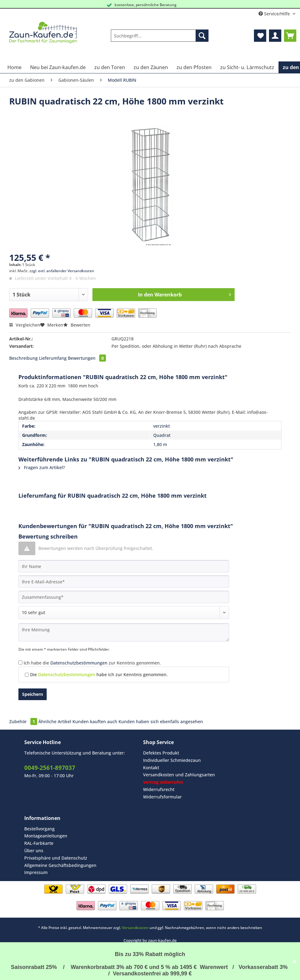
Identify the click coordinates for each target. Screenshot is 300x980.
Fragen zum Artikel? (42, 467)
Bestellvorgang (39, 829)
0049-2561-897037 (50, 768)
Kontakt (151, 768)
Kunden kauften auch (95, 721)
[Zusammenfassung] (124, 597)
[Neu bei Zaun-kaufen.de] (58, 67)
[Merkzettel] (260, 36)
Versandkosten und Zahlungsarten (179, 775)
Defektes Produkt (161, 753)
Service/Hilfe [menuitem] (275, 14)
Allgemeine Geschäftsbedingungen (60, 865)
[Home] (14, 67)
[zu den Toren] (110, 67)
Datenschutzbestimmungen (79, 663)
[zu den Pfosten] (194, 67)
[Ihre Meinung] (124, 632)
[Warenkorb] (290, 36)
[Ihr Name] (124, 566)
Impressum (36, 872)
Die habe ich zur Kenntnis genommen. (99, 674)
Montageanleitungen (46, 836)
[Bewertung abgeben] (124, 613)
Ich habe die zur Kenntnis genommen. (92, 663)
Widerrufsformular (162, 797)
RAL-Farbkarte (39, 843)
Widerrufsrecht (159, 789)
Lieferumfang (53, 358)
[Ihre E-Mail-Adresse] (124, 582)
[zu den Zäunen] (151, 67)
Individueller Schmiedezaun (172, 760)
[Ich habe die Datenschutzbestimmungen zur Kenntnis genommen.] (20, 662)
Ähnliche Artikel (55, 721)
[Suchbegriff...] (160, 36)
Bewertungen (87, 358)
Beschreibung (23, 358)
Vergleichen (25, 325)
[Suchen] (202, 36)
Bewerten (77, 325)
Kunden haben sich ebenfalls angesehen (161, 721)
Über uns (34, 851)
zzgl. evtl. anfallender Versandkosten (62, 271)
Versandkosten (135, 928)
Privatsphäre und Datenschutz (56, 858)
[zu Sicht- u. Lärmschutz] (247, 67)
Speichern (33, 694)
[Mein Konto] (275, 36)
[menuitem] (160, 39)
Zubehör (24, 721)
